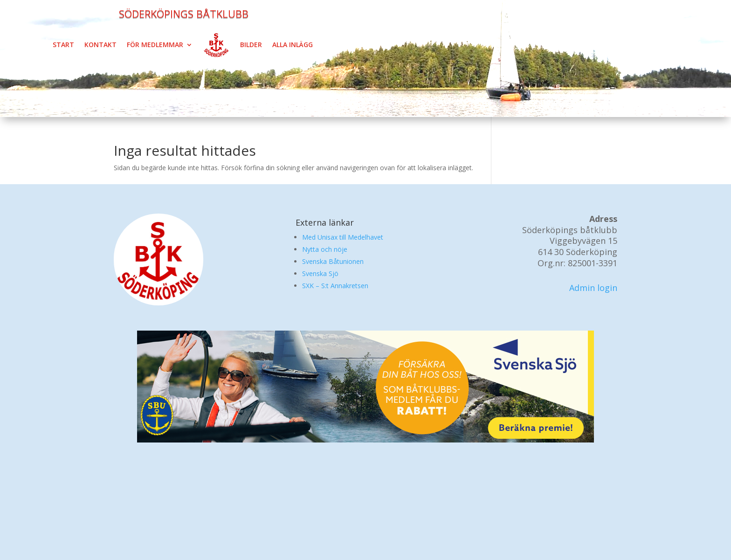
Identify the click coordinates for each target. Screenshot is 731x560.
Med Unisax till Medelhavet (343, 237)
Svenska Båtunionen (333, 261)
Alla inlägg (293, 45)
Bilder (251, 45)
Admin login (593, 288)
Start (63, 45)
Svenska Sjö (320, 273)
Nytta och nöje (325, 249)
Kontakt (100, 45)
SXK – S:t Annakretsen (335, 286)
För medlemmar (155, 45)
